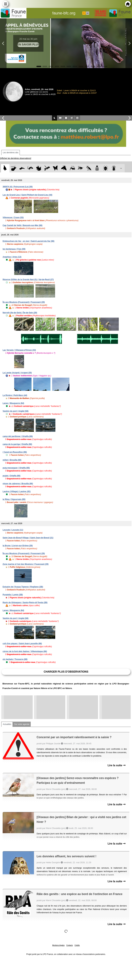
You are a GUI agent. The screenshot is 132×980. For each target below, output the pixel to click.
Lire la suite (117, 765)
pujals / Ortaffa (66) (12, 476)
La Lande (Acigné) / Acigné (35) (17, 373)
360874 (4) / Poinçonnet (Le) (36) (18, 187)
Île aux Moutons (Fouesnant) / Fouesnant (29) (24, 302)
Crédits (77, 945)
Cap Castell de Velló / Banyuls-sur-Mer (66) (22, 225)
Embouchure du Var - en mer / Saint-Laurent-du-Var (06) (29, 241)
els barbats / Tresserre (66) (15, 659)
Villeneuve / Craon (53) (13, 218)
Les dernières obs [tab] (11, 153)
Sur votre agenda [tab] (22, 724)
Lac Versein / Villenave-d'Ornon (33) (19, 350)
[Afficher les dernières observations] (16, 158)
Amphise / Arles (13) (12, 257)
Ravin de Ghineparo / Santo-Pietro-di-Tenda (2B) (25, 603)
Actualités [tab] (7, 724)
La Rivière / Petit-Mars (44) (15, 395)
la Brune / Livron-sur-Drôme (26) (18, 546)
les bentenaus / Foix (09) (14, 249)
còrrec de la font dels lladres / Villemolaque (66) (25, 651)
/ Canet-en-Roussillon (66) (15, 452)
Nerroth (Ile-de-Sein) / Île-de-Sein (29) (20, 313)
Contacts (70, 945)
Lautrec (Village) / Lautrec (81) (17, 491)
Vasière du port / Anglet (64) (16, 411)
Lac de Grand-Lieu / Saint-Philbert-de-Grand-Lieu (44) (27, 195)
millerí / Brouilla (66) (12, 460)
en (88, 13)
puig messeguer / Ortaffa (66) (16, 468)
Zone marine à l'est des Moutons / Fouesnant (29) (26, 564)
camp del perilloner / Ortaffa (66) (18, 436)
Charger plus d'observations (66, 672)
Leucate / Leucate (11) (13, 530)
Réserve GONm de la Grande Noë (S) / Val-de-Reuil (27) (28, 280)
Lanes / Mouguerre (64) (13, 403)
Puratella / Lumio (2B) (13, 595)
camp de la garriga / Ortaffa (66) (17, 444)
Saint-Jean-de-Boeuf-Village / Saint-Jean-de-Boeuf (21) (28, 538)
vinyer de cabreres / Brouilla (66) (18, 484)
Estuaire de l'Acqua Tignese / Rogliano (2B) (23, 587)
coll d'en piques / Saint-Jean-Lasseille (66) (22, 644)
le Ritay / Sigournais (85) (14, 499)
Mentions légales (58, 945)
